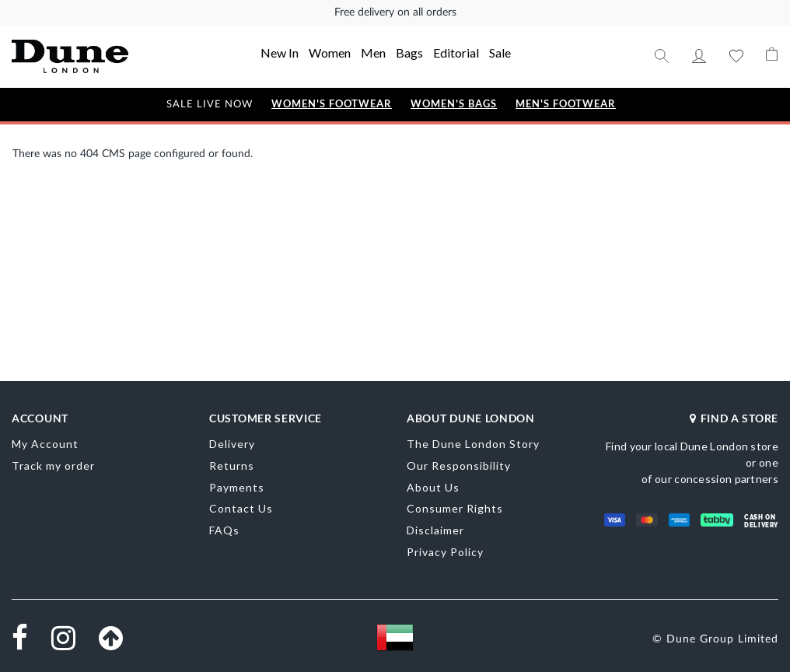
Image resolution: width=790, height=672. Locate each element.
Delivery (232, 444)
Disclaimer (435, 530)
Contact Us (241, 508)
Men (373, 52)
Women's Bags (454, 104)
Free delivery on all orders (395, 12)
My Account (699, 56)
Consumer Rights (455, 508)
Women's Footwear (332, 104)
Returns (232, 465)
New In (280, 52)
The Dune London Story (473, 444)
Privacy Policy (445, 552)
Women (330, 52)
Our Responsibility (459, 465)
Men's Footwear (566, 104)
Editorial (456, 52)
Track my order (53, 465)
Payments (237, 487)
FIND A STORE (734, 418)
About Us (433, 487)
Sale (500, 52)
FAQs (224, 530)
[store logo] (87, 56)
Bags (409, 52)
